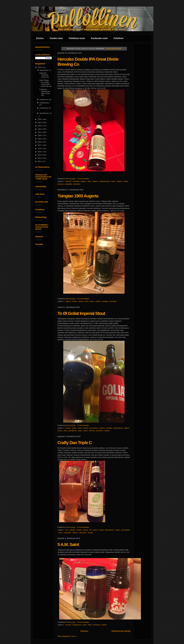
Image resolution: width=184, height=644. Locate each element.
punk (85, 625)
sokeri (86, 431)
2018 (40, 142)
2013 (40, 158)
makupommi (77, 625)
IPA (91, 530)
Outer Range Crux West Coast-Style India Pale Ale (45, 83)
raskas (126, 181)
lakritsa (102, 428)
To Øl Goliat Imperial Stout (81, 313)
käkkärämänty (105, 181)
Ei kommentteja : (84, 179)
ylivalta (90, 533)
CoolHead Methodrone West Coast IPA (45, 92)
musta (60, 431)
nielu (65, 431)
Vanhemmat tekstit (121, 631)
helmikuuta (44, 108)
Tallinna (75, 533)
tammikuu (77, 184)
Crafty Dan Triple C (75, 443)
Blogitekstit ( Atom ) (69, 636)
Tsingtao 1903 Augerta (78, 196)
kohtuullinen (110, 530)
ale (67, 530)
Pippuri (120, 181)
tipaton (107, 431)
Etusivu (40, 38)
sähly (90, 625)
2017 (40, 145)
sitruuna (61, 184)
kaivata (81, 301)
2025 (40, 119)
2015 (40, 152)
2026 (40, 67)
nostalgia (105, 301)
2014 (40, 155)
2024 (40, 123)
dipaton (84, 181)
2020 (40, 135)
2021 (40, 132)
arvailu (75, 301)
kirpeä (102, 530)
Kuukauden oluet (99, 38)
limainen (110, 428)
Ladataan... (39, 50)
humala (69, 625)
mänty (118, 530)
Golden (79, 530)
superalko (68, 533)
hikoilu (86, 530)
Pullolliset (119, 38)
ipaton (75, 428)
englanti (72, 530)
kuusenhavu (94, 428)
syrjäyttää (69, 184)
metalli (98, 301)
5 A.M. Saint (68, 544)
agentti (68, 301)
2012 (40, 161)
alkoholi (69, 181)
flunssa (69, 428)
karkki (86, 428)
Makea (127, 428)
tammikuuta (44, 113)
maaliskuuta (44, 103)
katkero (96, 181)
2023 (40, 126)
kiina (87, 301)
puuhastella (125, 530)
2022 (40, 129)
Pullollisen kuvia (77, 38)
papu (80, 431)
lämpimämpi (118, 428)
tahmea (92, 431)
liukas (114, 181)
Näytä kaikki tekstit (114, 48)
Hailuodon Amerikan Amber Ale (44, 75)
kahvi (80, 428)
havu (90, 181)
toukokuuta (44, 70)
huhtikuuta (44, 100)
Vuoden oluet (56, 38)
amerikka (76, 181)
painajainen (73, 431)
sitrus (61, 533)
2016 (40, 148)
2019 (40, 139)
